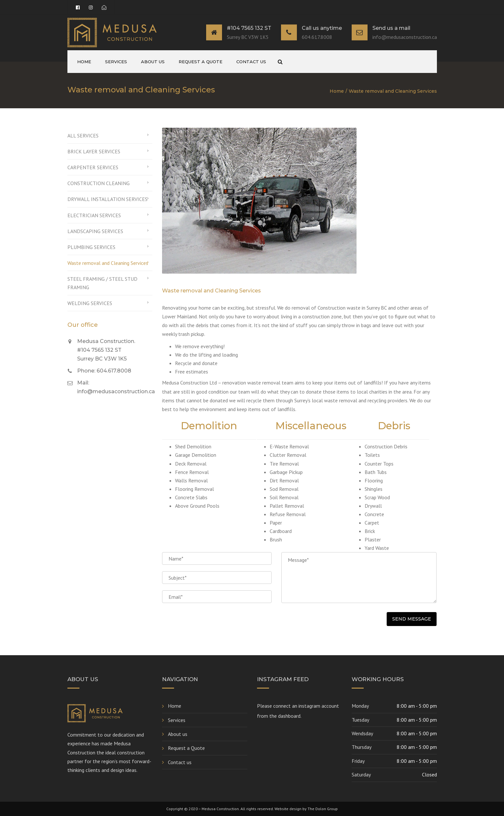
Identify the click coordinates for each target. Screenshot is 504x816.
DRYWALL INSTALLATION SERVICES (107, 199)
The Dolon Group (323, 809)
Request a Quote (200, 62)
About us (153, 62)
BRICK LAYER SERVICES (94, 151)
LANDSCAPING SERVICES (95, 231)
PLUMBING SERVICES (91, 247)
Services (116, 62)
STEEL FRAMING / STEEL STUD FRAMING (102, 283)
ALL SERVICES (83, 136)
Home (84, 62)
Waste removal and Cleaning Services (108, 263)
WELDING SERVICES (90, 303)
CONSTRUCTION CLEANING (99, 183)
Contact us (251, 62)
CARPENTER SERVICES (93, 167)
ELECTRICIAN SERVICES (94, 215)
